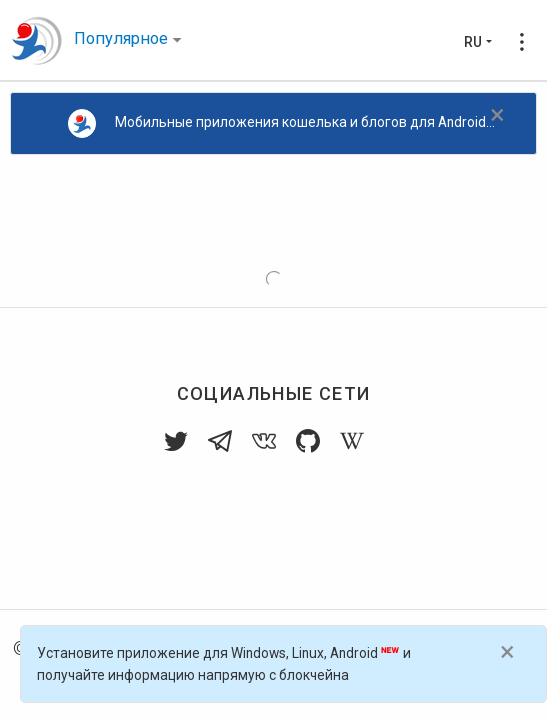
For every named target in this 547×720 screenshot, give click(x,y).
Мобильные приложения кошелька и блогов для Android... (282, 123)
